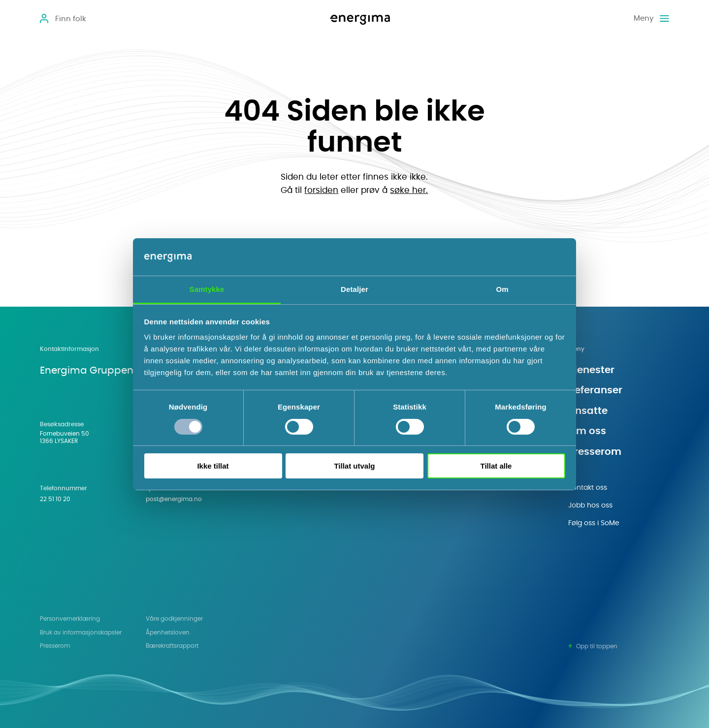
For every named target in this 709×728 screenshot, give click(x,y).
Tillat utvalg (354, 466)
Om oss (587, 431)
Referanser (595, 390)
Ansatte (588, 411)
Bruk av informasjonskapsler (81, 633)
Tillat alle (496, 466)
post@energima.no (174, 499)
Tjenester (591, 370)
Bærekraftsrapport (172, 646)
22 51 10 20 (55, 499)
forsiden (321, 190)
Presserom (595, 452)
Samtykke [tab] (207, 289)
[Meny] (651, 18)
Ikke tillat (213, 466)
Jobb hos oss (590, 506)
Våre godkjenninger (174, 619)
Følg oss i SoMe (594, 523)
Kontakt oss (588, 488)
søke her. (409, 190)
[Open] (63, 19)
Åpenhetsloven (168, 633)
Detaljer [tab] (354, 289)
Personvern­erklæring (70, 619)
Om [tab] (502, 289)
